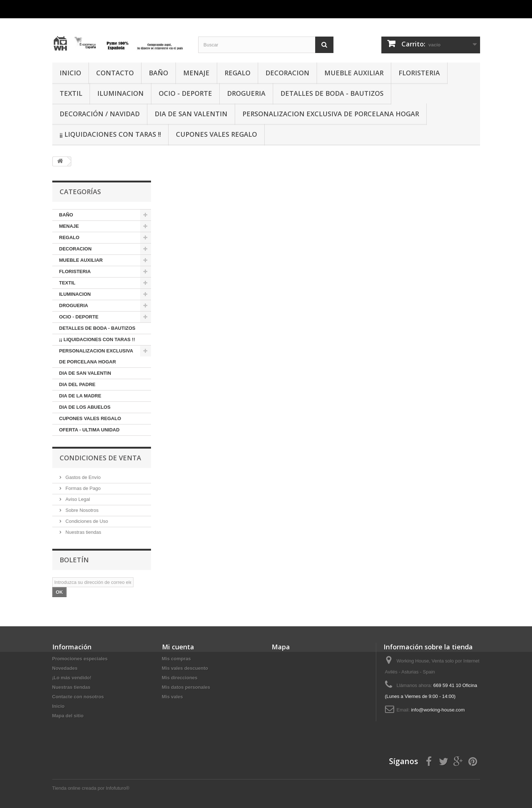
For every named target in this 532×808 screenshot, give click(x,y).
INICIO (70, 73)
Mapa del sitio (68, 716)
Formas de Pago (83, 488)
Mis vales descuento (185, 668)
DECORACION (287, 73)
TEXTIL (71, 93)
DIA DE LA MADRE (80, 396)
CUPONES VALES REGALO (216, 134)
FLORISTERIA (419, 73)
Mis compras (176, 659)
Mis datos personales (186, 687)
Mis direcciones (180, 678)
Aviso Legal (77, 499)
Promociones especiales (80, 659)
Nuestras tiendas (83, 532)
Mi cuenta (178, 647)
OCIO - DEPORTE (185, 93)
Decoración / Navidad (100, 114)
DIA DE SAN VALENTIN (191, 114)
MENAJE (196, 73)
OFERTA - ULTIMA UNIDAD (89, 430)
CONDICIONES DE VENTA (100, 458)
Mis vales (173, 697)
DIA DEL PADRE (77, 384)
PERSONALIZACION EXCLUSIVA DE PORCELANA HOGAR (331, 114)
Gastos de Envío (83, 477)
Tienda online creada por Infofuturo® (91, 788)
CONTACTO (115, 73)
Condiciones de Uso (86, 521)
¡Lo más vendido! (72, 678)
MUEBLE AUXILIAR (354, 73)
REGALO (237, 73)
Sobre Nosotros (82, 510)
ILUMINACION (120, 93)
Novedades (65, 668)
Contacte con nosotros (78, 697)
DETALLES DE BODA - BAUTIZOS (332, 93)
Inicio (59, 706)
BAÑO (159, 73)
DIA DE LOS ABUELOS (85, 407)
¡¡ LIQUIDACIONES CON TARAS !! (110, 134)
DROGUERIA (246, 93)
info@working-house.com (438, 710)
